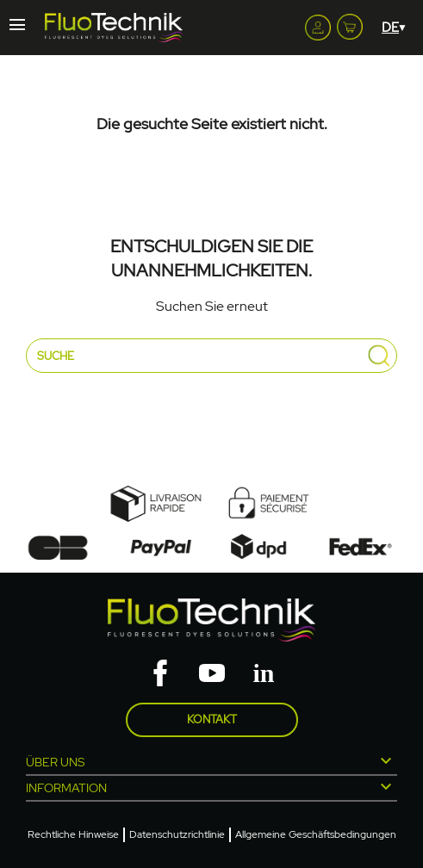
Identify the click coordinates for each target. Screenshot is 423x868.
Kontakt (212, 719)
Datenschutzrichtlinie (177, 834)
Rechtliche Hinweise (73, 834)
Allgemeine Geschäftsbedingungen (316, 834)
